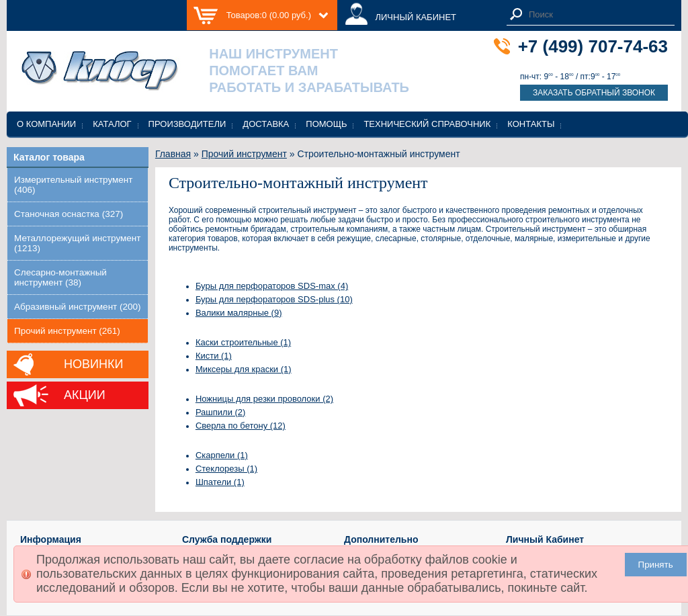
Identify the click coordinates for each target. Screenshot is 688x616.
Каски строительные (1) (243, 342)
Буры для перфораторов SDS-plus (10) (274, 299)
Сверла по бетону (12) (241, 426)
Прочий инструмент (244, 154)
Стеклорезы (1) (226, 469)
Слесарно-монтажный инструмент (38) (60, 277)
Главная (173, 154)
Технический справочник (427, 124)
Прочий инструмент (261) (67, 331)
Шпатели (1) (220, 482)
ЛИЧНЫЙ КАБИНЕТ (416, 17)
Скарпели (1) (222, 455)
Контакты (531, 124)
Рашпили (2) (221, 412)
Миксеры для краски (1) (244, 369)
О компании (46, 124)
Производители (187, 124)
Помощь (326, 124)
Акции (85, 395)
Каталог (112, 124)
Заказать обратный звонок (594, 93)
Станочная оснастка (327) (69, 214)
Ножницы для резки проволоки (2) (264, 399)
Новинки (93, 364)
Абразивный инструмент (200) (78, 307)
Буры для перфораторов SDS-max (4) (272, 286)
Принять (656, 565)
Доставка (266, 124)
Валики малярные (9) (239, 313)
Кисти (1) (214, 356)
